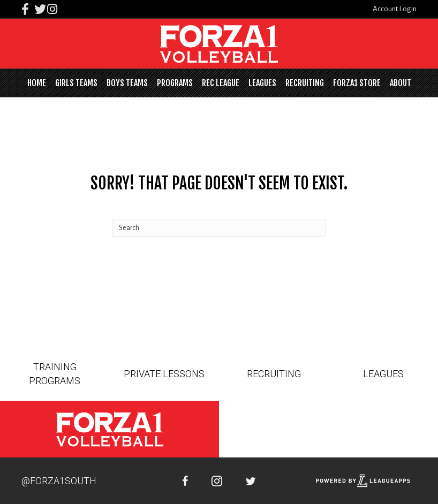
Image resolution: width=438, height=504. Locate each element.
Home (37, 83)
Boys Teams (127, 83)
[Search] (219, 228)
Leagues (262, 83)
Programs (175, 83)
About (401, 83)
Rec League (221, 83)
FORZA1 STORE (357, 83)
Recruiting (305, 83)
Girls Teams (76, 83)
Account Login (395, 9)
